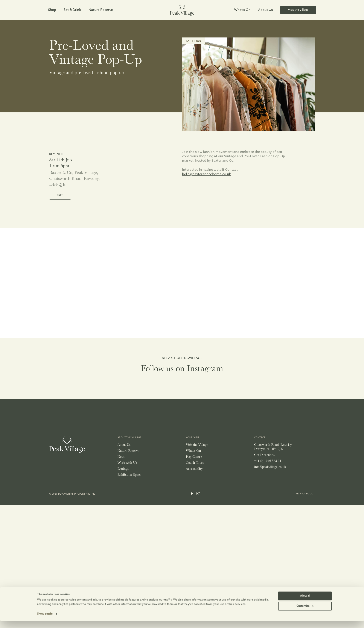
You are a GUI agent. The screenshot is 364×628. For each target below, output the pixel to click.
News (121, 456)
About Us (124, 444)
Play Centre (194, 456)
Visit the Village (197, 444)
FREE (60, 196)
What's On (193, 450)
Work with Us (127, 462)
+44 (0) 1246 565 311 (269, 461)
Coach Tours (195, 462)
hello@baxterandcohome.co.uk (207, 174)
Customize (305, 563)
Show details (45, 571)
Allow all (305, 553)
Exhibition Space (129, 474)
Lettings (123, 468)
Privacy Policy (305, 494)
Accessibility (194, 468)
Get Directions (264, 455)
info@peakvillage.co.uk (270, 467)
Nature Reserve (128, 450)
